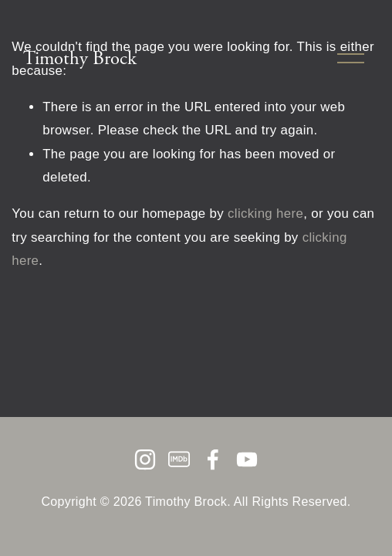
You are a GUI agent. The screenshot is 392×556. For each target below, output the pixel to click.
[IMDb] (179, 459)
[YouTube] (247, 459)
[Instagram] (145, 459)
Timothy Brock (80, 59)
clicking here (265, 214)
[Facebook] (213, 459)
